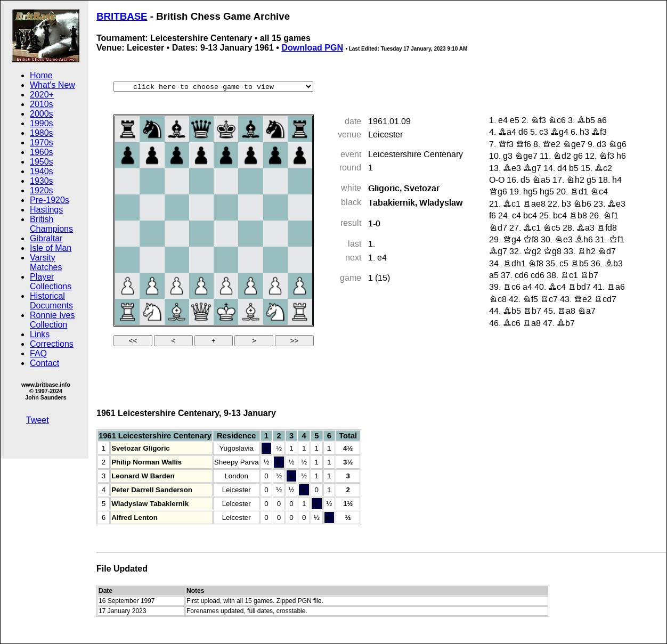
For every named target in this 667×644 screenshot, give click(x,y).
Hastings (46, 210)
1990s (42, 123)
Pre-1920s (50, 200)
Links (40, 334)
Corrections (52, 344)
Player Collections (51, 282)
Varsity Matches (46, 262)
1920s (42, 190)
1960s (42, 152)
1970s (42, 142)
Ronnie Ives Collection (52, 320)
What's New (52, 85)
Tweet (38, 420)
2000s (42, 114)
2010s (42, 104)
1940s (42, 171)
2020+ (42, 95)
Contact (44, 363)
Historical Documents (51, 301)
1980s (42, 133)
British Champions (51, 224)
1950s (42, 162)
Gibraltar (46, 238)
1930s (42, 181)
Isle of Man (51, 248)
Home (41, 75)
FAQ (38, 353)
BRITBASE (122, 16)
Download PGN (312, 48)
